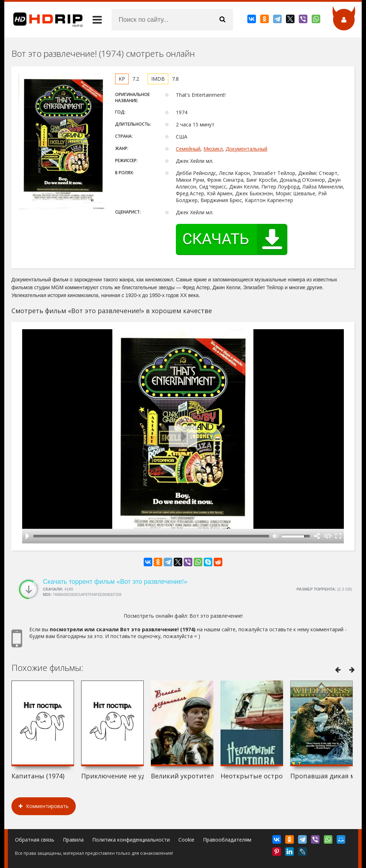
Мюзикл (213, 149)
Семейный (188, 149)
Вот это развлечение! (216, 616)
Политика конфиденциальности (131, 840)
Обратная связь (35, 840)
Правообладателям (227, 840)
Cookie (186, 840)
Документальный (246, 149)
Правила (73, 840)
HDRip (44, 20)
